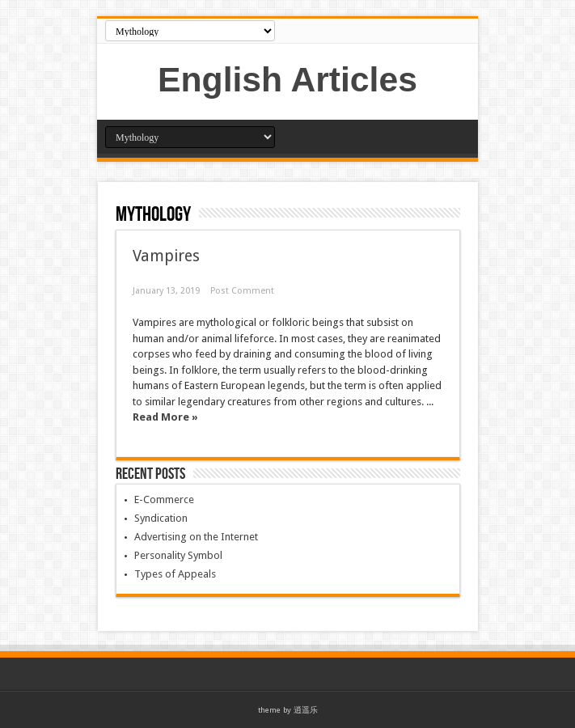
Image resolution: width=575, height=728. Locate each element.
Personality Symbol (178, 555)
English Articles (287, 79)
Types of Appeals (175, 574)
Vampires (166, 256)
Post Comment (242, 291)
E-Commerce (164, 499)
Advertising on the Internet (196, 537)
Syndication (161, 518)
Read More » (165, 417)
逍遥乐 (306, 710)
